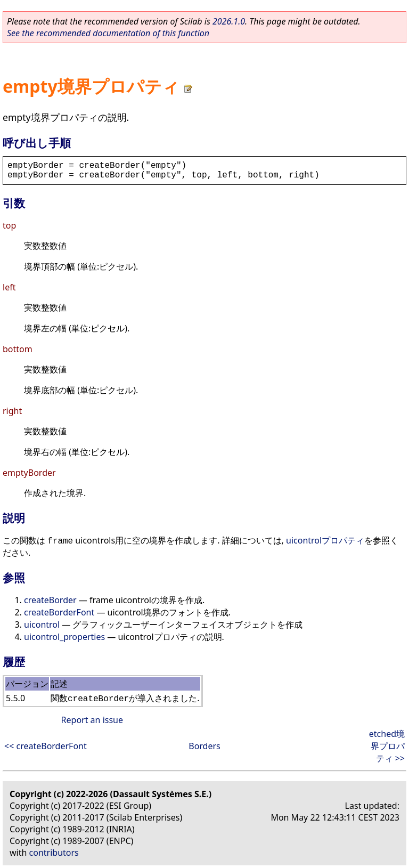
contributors (54, 853)
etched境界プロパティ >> (387, 746)
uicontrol (42, 624)
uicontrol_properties (64, 637)
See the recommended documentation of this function (108, 33)
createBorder (50, 600)
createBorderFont (59, 612)
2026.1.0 (229, 21)
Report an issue (92, 720)
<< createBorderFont (46, 746)
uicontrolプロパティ (325, 540)
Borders (204, 746)
